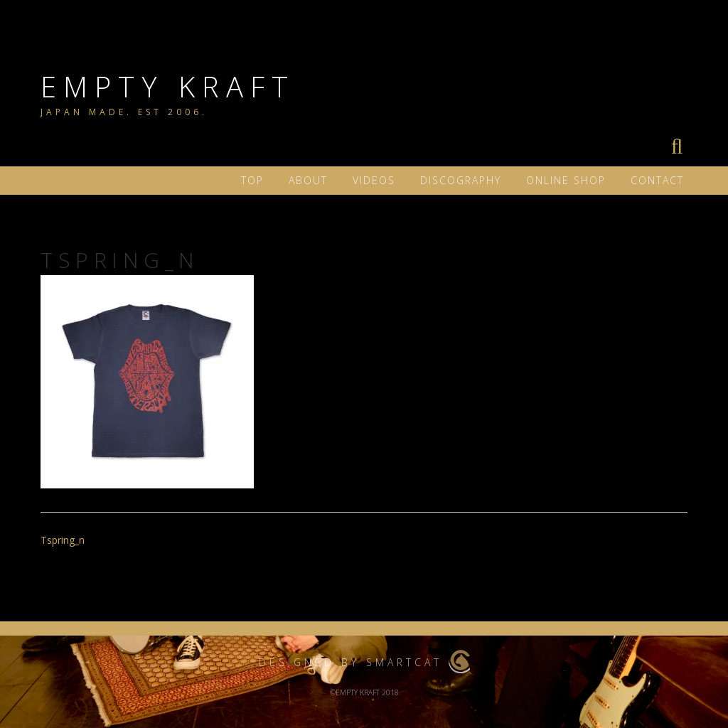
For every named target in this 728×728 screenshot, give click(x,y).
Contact (657, 180)
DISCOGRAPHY (461, 180)
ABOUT (308, 180)
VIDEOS (374, 180)
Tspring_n (63, 540)
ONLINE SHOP (566, 180)
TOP (252, 180)
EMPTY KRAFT (168, 86)
